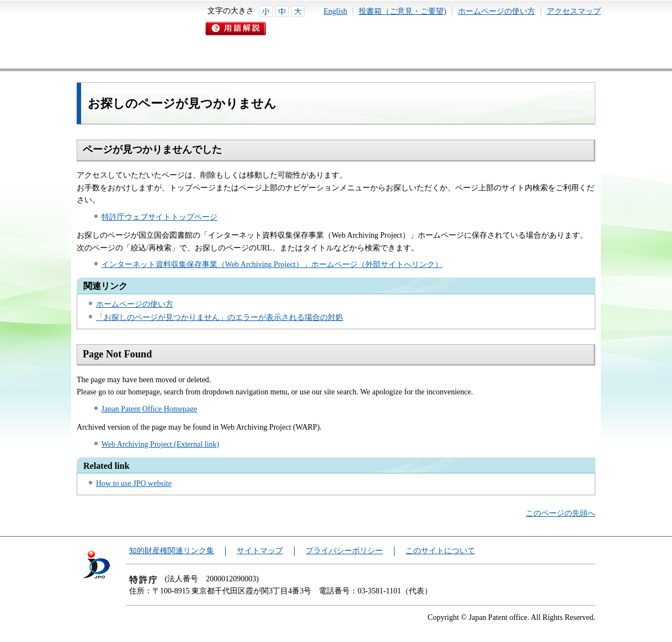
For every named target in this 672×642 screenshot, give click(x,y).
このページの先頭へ (561, 513)
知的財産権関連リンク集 (172, 551)
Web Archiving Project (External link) (160, 444)
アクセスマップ (574, 11)
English (336, 11)
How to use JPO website (134, 483)
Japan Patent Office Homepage (150, 409)
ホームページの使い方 (497, 11)
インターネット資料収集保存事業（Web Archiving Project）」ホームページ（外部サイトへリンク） (272, 264)
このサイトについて (440, 551)
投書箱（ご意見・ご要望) (402, 11)
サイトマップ (260, 551)
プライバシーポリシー (344, 551)
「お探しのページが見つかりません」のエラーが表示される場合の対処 (220, 317)
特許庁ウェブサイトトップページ (159, 217)
